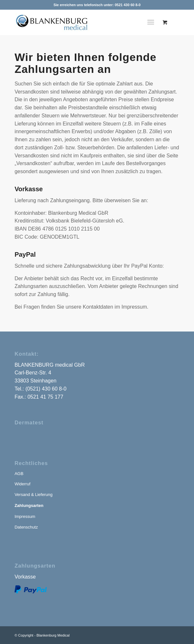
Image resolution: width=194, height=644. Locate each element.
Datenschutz (26, 527)
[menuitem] (152, 22)
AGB (19, 474)
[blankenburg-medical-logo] (56, 22)
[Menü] (151, 22)
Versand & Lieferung (34, 495)
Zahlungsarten (29, 505)
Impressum (25, 516)
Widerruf (22, 484)
